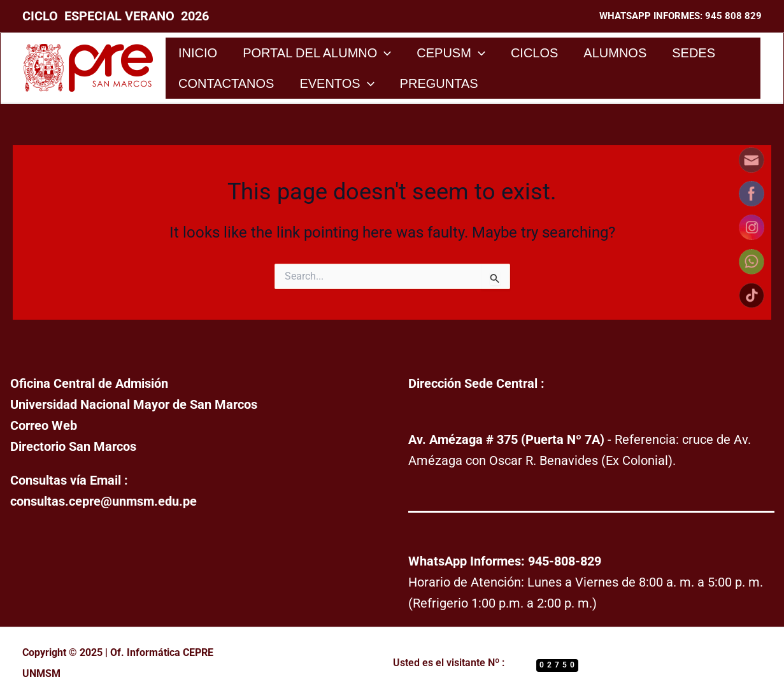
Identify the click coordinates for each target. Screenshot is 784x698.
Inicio (198, 53)
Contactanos (226, 83)
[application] (384, 53)
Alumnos (615, 53)
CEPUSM (451, 53)
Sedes (694, 53)
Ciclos (534, 53)
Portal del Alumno (317, 53)
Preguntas (439, 83)
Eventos (337, 83)
